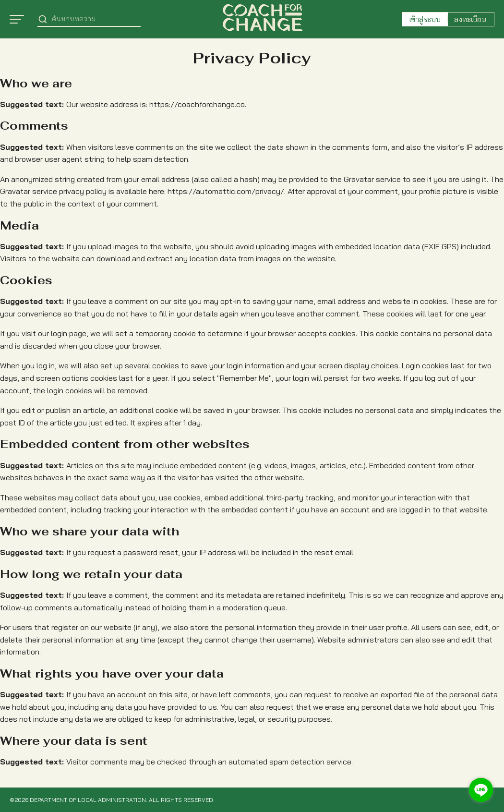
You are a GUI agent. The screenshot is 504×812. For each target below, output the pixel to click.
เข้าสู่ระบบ (425, 19)
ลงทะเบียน (470, 19)
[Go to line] (481, 790)
